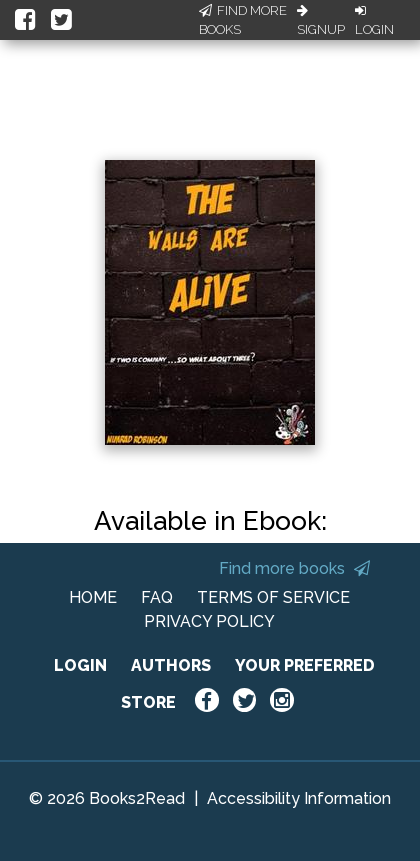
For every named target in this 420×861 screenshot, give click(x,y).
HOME (93, 597)
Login (374, 21)
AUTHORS (171, 665)
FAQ (157, 597)
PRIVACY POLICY (209, 621)
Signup (321, 21)
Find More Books (243, 20)
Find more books (294, 568)
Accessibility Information (299, 798)
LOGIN (80, 665)
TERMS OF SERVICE (273, 597)
